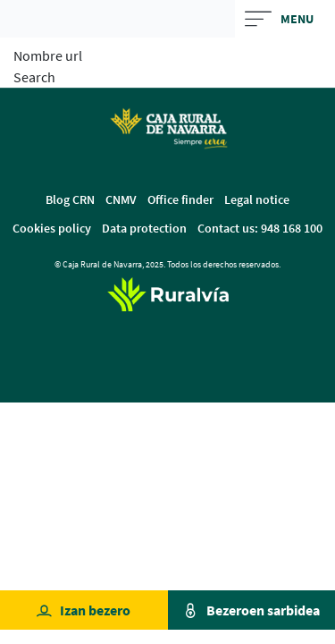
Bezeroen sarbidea (263, 610)
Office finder (180, 199)
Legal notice (257, 199)
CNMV (121, 199)
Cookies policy (52, 228)
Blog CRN (70, 199)
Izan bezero (95, 610)
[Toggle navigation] (285, 19)
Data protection (144, 228)
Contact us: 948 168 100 (260, 228)
